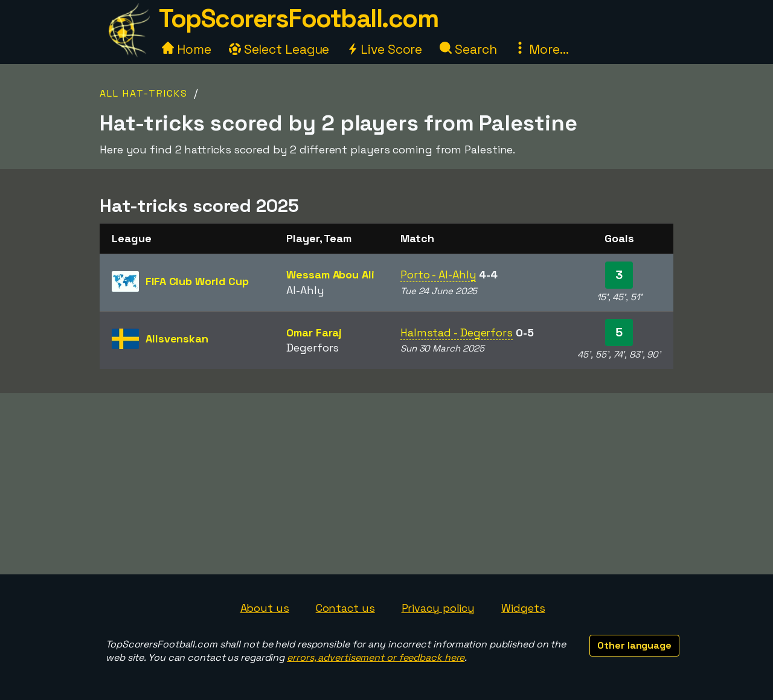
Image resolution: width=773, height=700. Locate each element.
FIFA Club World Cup (197, 281)
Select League (279, 49)
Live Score (384, 49)
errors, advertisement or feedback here (376, 657)
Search (468, 49)
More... (541, 49)
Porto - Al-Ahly (438, 275)
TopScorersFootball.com (298, 18)
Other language (634, 645)
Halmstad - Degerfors (457, 332)
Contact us (345, 608)
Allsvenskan (177, 339)
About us (265, 608)
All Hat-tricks (144, 93)
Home (187, 49)
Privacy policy (438, 608)
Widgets (523, 608)
